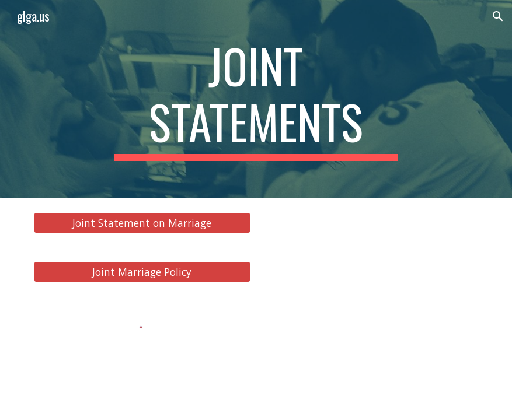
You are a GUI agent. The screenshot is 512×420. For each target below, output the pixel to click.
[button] (498, 16)
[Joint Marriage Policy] (142, 272)
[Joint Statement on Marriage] (142, 223)
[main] (256, 99)
